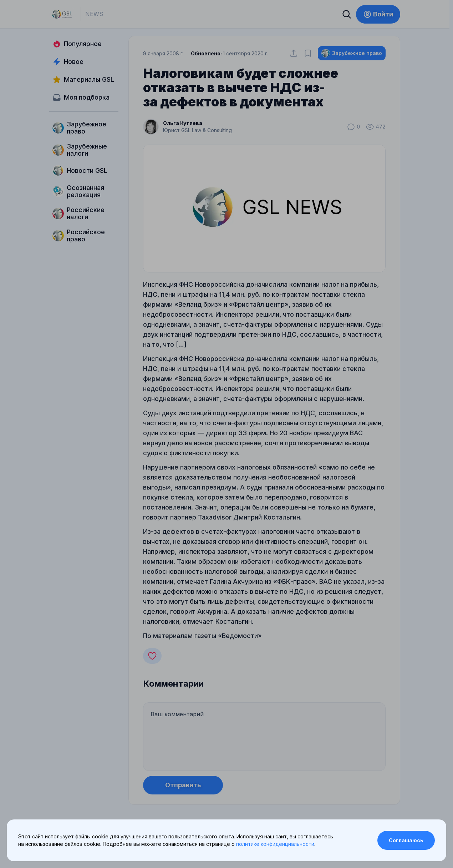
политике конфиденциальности (275, 844)
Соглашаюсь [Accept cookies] (406, 840)
